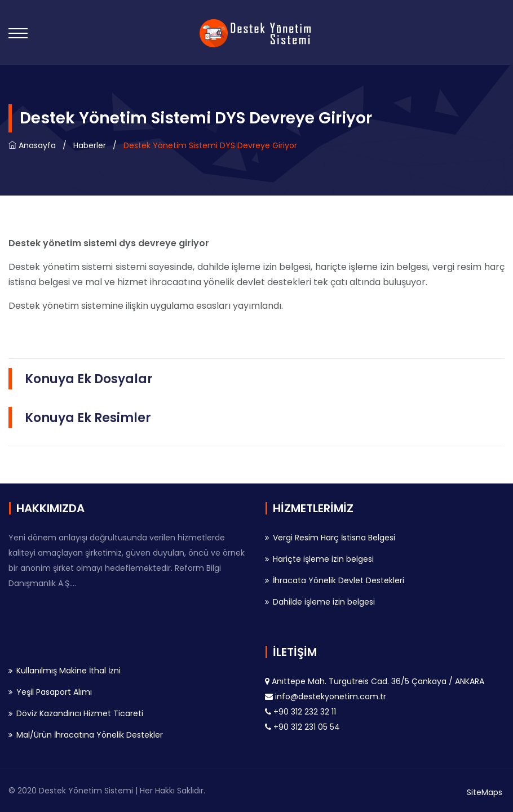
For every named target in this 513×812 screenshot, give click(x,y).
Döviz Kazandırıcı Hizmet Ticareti (80, 713)
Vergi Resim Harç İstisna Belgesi (334, 538)
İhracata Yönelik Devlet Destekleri (339, 580)
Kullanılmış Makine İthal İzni (68, 671)
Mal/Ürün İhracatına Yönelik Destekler (90, 735)
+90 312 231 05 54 (307, 727)
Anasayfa (32, 145)
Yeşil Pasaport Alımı (54, 692)
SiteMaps (485, 792)
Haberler (90, 145)
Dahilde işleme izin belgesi (324, 602)
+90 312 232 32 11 (305, 712)
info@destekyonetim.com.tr (331, 696)
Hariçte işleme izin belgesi (323, 559)
